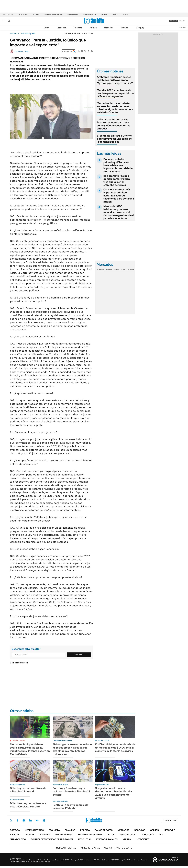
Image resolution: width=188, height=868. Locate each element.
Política (93, 28)
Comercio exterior (89, 15)
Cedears (131, 270)
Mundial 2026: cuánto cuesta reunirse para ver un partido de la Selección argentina (115, 93)
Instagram (24, 820)
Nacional (15, 835)
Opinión (125, 28)
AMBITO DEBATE (118, 848)
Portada (15, 830)
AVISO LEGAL (85, 839)
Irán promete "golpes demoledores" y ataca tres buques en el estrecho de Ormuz (117, 180)
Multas (127, 839)
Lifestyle (169, 830)
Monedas (100, 270)
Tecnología (147, 835)
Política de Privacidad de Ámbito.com (52, 839)
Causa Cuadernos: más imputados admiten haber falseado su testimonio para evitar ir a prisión (119, 196)
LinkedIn (30, 820)
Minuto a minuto (19, 741)
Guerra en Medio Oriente (53, 15)
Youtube (37, 821)
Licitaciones (142, 839)
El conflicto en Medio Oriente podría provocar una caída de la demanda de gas (114, 139)
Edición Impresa (64, 835)
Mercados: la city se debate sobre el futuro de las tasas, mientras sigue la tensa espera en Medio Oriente (115, 108)
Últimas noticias (34, 830)
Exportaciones (72, 15)
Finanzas (78, 28)
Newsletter (182, 28)
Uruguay (140, 28)
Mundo (30, 835)
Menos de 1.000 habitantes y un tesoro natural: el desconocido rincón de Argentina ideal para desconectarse (119, 212)
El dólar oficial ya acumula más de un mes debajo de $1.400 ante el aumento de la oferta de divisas (115, 748)
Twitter (11, 820)
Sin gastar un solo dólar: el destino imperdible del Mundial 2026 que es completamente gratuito (114, 793)
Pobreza (36, 15)
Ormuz (126, 15)
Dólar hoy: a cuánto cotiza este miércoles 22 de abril (28, 790)
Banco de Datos (104, 830)
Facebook (17, 820)
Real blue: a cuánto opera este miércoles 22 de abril (70, 807)
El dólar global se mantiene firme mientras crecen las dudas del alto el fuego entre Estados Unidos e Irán (72, 749)
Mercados (123, 830)
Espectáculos (128, 835)
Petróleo (115, 15)
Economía (61, 28)
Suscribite (79, 654)
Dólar (46, 28)
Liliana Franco (24, 51)
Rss (161, 835)
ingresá (182, 21)
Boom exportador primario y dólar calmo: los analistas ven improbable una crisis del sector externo (118, 165)
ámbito (13, 34)
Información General (90, 835)
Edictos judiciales (107, 839)
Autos (111, 835)
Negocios (109, 28)
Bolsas (109, 270)
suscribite (174, 21)
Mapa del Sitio (18, 839)
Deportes (44, 835)
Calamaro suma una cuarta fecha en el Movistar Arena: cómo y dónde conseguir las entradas (114, 124)
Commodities (120, 270)
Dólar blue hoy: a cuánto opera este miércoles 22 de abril (28, 805)
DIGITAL (66, 848)
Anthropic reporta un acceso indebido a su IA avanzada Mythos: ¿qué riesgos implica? (115, 80)
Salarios (104, 15)
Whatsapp (44, 820)
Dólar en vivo (23, 15)
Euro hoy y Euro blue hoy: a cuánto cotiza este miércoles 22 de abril (71, 791)
